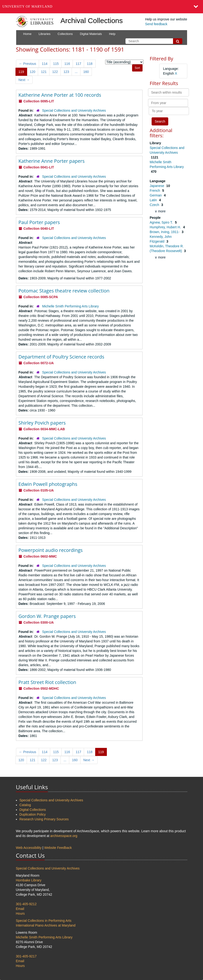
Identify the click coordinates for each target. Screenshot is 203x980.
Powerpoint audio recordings (51, 550)
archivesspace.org (64, 836)
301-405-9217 (26, 956)
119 (21, 72)
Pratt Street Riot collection (47, 682)
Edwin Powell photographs (48, 484)
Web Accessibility (29, 848)
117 (78, 64)
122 (55, 72)
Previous (28, 64)
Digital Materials (91, 34)
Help (112, 34)
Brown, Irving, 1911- (165, 232)
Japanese (157, 186)
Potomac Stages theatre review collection (64, 291)
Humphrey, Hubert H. (166, 227)
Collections (65, 34)
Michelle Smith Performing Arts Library (70, 306)
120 (32, 72)
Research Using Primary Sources (44, 819)
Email (20, 909)
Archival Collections (92, 21)
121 (44, 72)
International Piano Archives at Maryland (46, 925)
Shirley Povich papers (42, 423)
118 (90, 64)
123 (66, 72)
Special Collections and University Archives (74, 110)
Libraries (45, 34)
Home (27, 34)
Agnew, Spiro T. (162, 222)
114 (45, 64)
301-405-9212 (26, 904)
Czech (155, 205)
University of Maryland (27, 7)
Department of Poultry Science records (62, 357)
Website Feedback (58, 848)
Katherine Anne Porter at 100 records (60, 95)
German (156, 195)
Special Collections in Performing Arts (44, 921)
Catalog (25, 805)
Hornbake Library (29, 880)
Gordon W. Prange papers (47, 616)
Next (24, 80)
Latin (154, 200)
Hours (20, 913)
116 (67, 64)
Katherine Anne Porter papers (52, 161)
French (155, 191)
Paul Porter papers (39, 222)
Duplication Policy (33, 814)
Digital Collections (33, 810)
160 (86, 72)
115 (56, 64)
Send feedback (156, 24)
